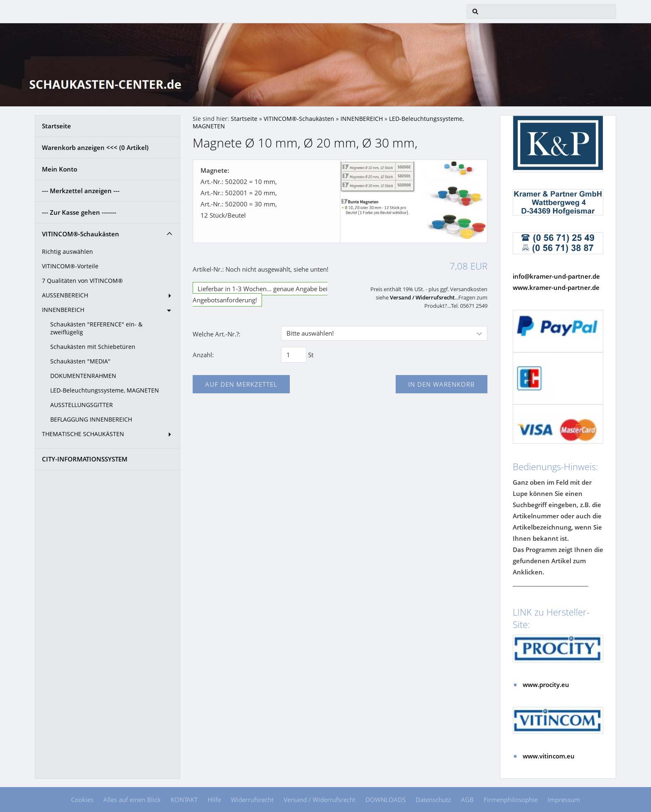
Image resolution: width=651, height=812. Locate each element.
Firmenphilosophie (511, 800)
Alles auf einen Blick (132, 800)
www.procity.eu (546, 684)
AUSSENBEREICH (65, 295)
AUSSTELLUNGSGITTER (82, 405)
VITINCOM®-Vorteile (70, 266)
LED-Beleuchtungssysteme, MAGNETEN (105, 390)
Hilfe (214, 800)
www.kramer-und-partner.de (556, 287)
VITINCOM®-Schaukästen (81, 234)
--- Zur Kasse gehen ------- (79, 212)
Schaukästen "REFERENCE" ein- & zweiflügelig (96, 328)
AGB (467, 800)
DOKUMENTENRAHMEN (83, 376)
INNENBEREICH (63, 310)
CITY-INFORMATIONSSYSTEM (85, 459)
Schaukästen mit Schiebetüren (93, 347)
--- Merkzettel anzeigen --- (81, 191)
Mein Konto (60, 169)
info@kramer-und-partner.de (556, 276)
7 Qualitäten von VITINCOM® (82, 281)
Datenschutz (433, 800)
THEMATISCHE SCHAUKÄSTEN (83, 434)
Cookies (82, 800)
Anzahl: (203, 355)
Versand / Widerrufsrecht (422, 298)
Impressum (564, 800)
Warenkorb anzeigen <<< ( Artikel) (95, 147)
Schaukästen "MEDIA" (80, 361)
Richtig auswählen (67, 252)
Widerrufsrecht (252, 800)
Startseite (56, 126)
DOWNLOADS (385, 800)
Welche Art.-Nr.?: (217, 334)
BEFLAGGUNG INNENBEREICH (91, 419)
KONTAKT (184, 800)
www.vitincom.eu (549, 756)
